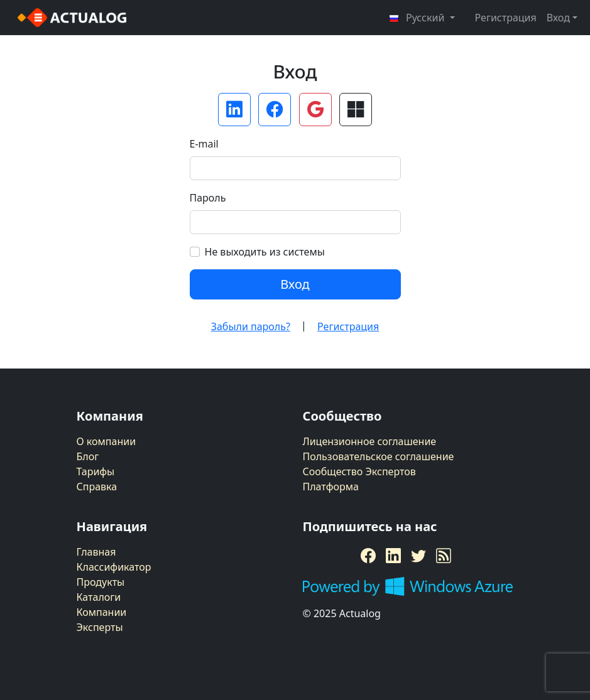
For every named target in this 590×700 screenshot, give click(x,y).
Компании (102, 612)
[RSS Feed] (444, 556)
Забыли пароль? (251, 326)
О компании (107, 441)
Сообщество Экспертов (359, 471)
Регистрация (506, 18)
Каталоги (99, 597)
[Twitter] (418, 556)
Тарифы (96, 471)
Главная (96, 552)
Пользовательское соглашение (379, 456)
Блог (88, 456)
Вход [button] (558, 18)
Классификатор (114, 567)
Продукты (101, 582)
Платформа (331, 487)
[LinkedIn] (393, 556)
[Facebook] (368, 556)
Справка (97, 487)
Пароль (208, 198)
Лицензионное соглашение (370, 441)
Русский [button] (418, 18)
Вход (295, 284)
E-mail (204, 144)
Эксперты (100, 627)
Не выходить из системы (265, 252)
